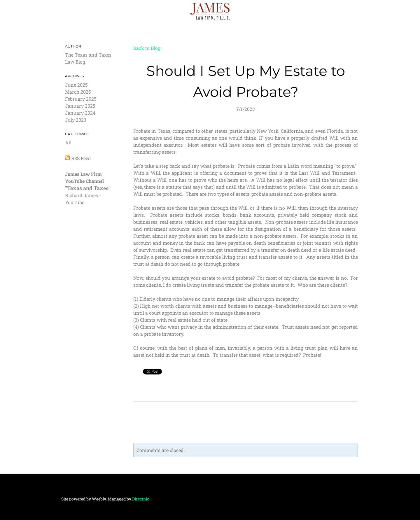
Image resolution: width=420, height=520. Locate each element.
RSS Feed (81, 158)
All (68, 142)
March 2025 (78, 92)
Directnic (141, 499)
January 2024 (80, 113)
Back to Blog (147, 48)
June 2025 (76, 85)
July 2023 (76, 120)
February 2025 (81, 99)
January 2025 (80, 106)
